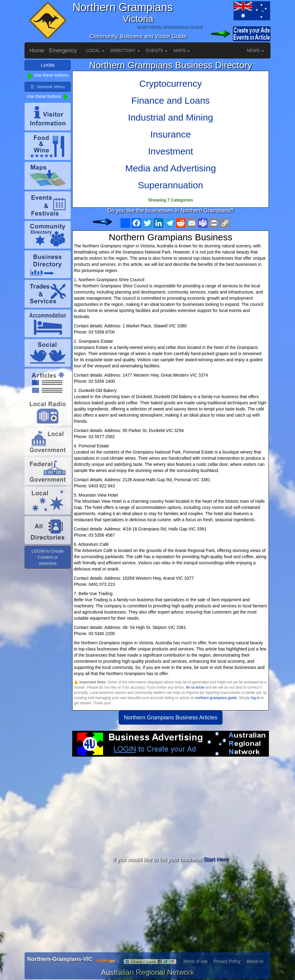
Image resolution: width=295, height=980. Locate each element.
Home (37, 50)
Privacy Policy (227, 961)
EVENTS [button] (157, 50)
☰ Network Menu (47, 87)
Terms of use (195, 961)
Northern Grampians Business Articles (171, 718)
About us (255, 961)
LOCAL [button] (95, 50)
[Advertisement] (171, 806)
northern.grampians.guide (216, 698)
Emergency (63, 50)
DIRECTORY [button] (125, 50)
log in (255, 698)
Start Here (216, 859)
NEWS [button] (255, 50)
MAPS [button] (182, 50)
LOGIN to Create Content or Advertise (47, 557)
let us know (195, 687)
